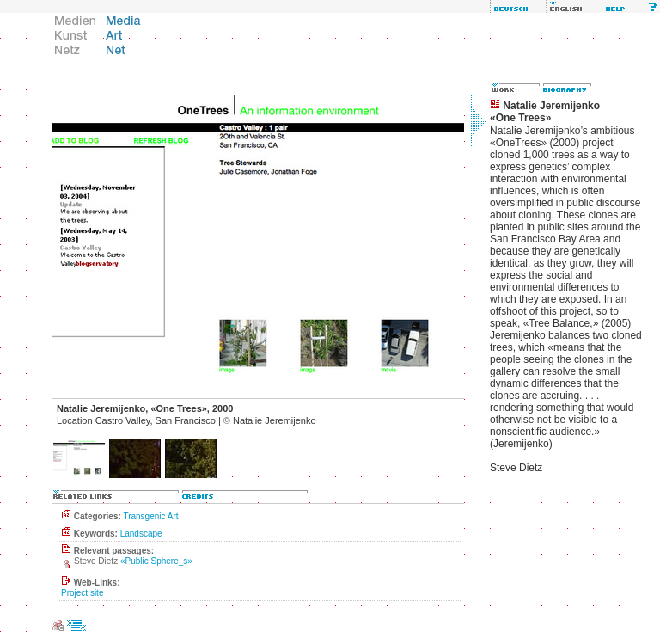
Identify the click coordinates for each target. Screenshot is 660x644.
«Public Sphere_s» (156, 561)
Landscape (141, 534)
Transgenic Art (150, 516)
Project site (82, 593)
